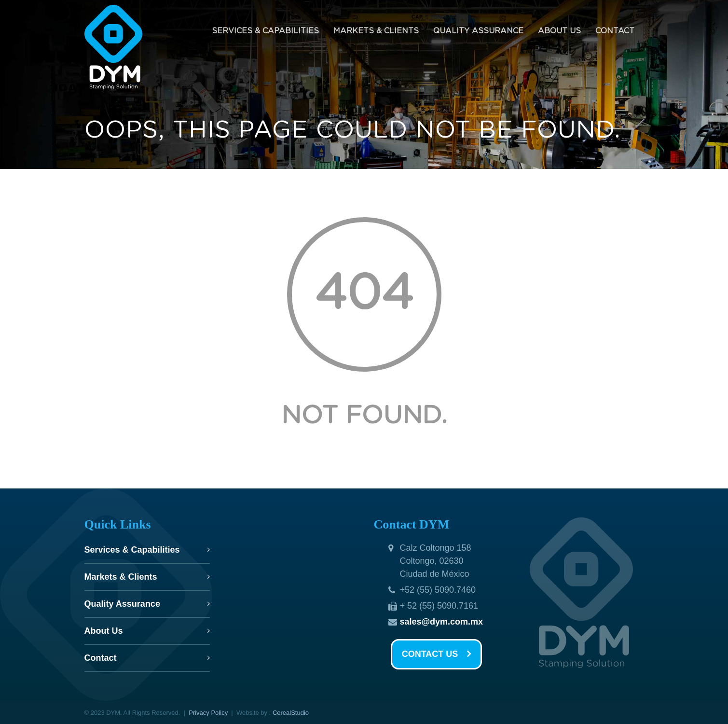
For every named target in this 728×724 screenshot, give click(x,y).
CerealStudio (291, 713)
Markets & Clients (376, 31)
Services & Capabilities (265, 31)
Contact (615, 31)
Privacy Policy (208, 713)
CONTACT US (437, 654)
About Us (559, 31)
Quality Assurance (478, 31)
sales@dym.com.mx (442, 622)
